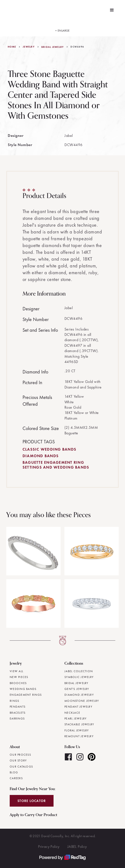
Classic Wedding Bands (49, 449)
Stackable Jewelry (79, 724)
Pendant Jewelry (78, 707)
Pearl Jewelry (75, 719)
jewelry (29, 47)
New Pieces (19, 677)
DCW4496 (77, 47)
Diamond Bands (41, 456)
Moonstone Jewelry (82, 701)
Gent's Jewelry (77, 689)
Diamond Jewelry (79, 695)
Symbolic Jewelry (79, 677)
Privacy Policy (49, 847)
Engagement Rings (26, 695)
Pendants (18, 707)
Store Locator (32, 801)
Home (12, 47)
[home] (7, 10)
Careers (16, 778)
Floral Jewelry (77, 730)
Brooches (18, 683)
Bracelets (18, 713)
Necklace (72, 713)
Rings (14, 701)
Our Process (20, 755)
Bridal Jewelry (53, 47)
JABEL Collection (79, 671)
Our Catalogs (21, 767)
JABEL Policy (77, 847)
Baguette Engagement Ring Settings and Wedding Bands (56, 465)
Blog (14, 772)
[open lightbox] (62, 28)
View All (16, 671)
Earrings (17, 719)
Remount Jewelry (79, 736)
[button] (112, 10)
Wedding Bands (23, 689)
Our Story (18, 761)
